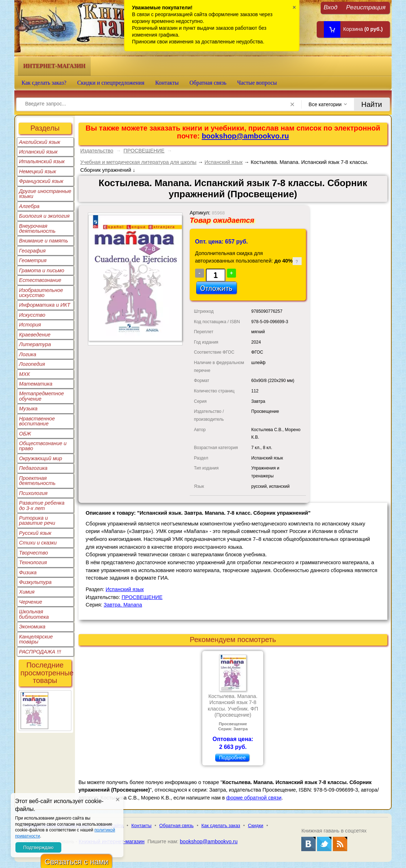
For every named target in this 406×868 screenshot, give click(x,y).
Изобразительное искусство (41, 293)
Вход (331, 7)
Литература (35, 344)
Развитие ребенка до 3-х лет (42, 505)
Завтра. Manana (123, 605)
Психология (33, 493)
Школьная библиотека (34, 614)
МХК (24, 374)
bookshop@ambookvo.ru (245, 136)
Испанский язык (38, 152)
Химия (27, 592)
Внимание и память (44, 241)
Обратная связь (208, 83)
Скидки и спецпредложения (111, 83)
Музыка (28, 409)
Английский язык (40, 142)
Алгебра (29, 206)
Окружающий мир (41, 458)
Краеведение (35, 335)
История (30, 325)
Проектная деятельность (37, 481)
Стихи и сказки (38, 543)
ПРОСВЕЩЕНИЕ (144, 151)
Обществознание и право (43, 446)
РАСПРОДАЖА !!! (40, 652)
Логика (28, 354)
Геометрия (33, 260)
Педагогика (33, 468)
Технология (33, 562)
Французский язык (41, 181)
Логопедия (32, 364)
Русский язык (35, 533)
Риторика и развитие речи (37, 520)
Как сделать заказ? (44, 83)
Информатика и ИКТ (45, 305)
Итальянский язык (42, 161)
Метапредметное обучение (41, 396)
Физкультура (35, 582)
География (32, 251)
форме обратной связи (254, 798)
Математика (36, 384)
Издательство (97, 151)
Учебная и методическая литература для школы (138, 162)
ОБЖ (25, 434)
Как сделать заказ (221, 825)
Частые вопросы (257, 83)
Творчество (34, 553)
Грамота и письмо (42, 270)
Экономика (32, 627)
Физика (28, 572)
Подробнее (232, 758)
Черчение (31, 602)
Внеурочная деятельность (37, 228)
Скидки (256, 825)
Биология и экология (44, 216)
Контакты (167, 83)
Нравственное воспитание (37, 421)
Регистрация (366, 7)
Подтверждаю (38, 847)
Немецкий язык (37, 171)
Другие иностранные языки (45, 194)
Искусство (32, 315)
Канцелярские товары (36, 639)
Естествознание (40, 280)
